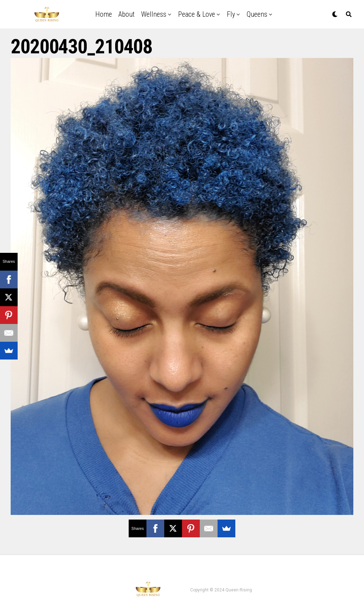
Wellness (154, 14)
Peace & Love (197, 14)
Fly (231, 14)
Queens (257, 14)
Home (104, 14)
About (127, 14)
